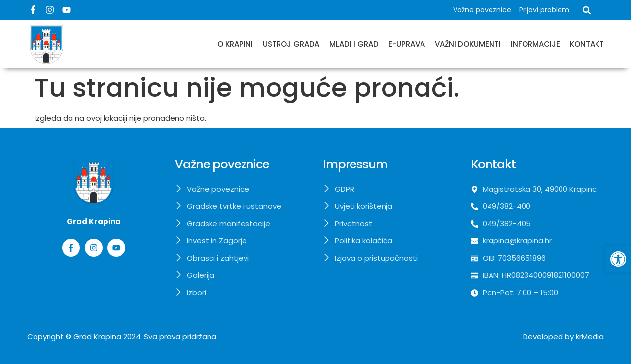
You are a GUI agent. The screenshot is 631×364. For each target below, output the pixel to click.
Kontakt (587, 44)
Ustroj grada (291, 44)
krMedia (590, 337)
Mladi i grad (354, 44)
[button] (587, 10)
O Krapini (235, 44)
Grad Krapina (97, 337)
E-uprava (407, 44)
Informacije (535, 44)
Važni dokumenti (468, 44)
